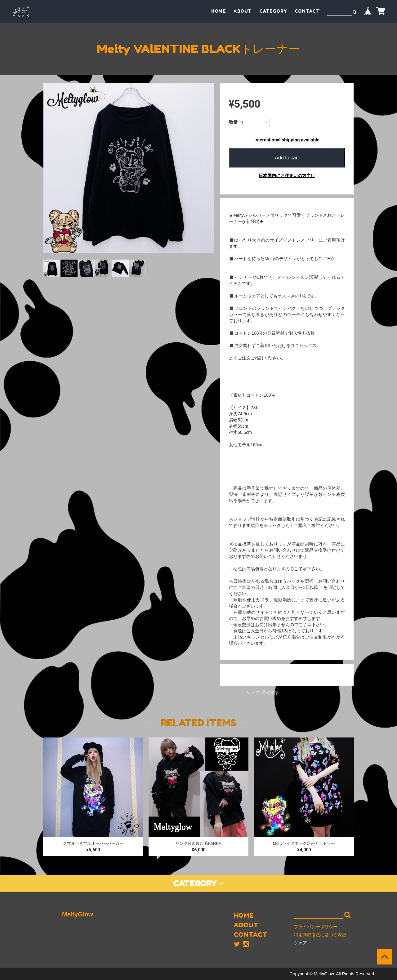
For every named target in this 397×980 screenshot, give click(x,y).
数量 (233, 122)
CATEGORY (273, 11)
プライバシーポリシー (316, 927)
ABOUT (243, 11)
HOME (219, 11)
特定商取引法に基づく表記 (320, 935)
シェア (253, 693)
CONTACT (307, 11)
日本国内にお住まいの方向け (287, 176)
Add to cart (287, 158)
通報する (270, 693)
